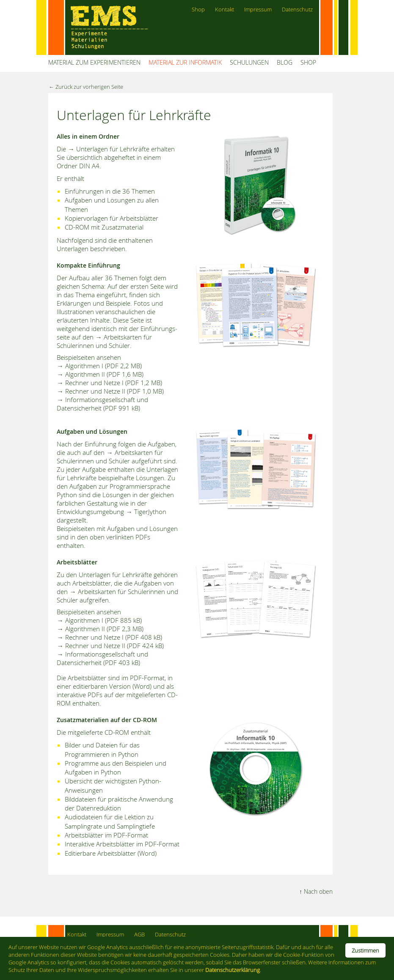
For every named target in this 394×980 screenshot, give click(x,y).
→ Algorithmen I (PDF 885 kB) (99, 620)
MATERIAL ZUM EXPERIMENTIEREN (94, 62)
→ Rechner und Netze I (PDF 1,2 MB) (109, 383)
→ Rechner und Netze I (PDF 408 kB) (109, 637)
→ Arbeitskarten (118, 337)
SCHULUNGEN (249, 62)
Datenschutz (297, 10)
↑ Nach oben (316, 891)
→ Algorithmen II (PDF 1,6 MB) (100, 374)
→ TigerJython (146, 512)
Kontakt (225, 10)
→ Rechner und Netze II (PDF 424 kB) (110, 646)
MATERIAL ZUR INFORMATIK (185, 62)
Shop (198, 10)
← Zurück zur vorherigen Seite (86, 87)
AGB (139, 935)
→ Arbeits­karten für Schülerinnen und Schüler (110, 457)
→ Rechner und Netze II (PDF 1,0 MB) (110, 391)
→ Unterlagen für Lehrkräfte (108, 149)
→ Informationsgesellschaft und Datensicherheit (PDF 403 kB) (102, 658)
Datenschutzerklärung (233, 970)
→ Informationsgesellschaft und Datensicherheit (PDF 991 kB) (102, 404)
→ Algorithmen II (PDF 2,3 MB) (100, 629)
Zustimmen (365, 950)
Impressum (258, 10)
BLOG (285, 62)
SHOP (308, 62)
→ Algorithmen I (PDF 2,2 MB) (99, 366)
